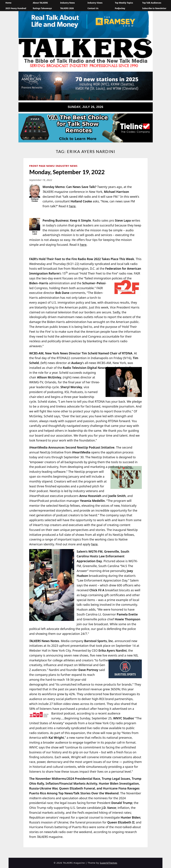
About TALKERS (40, 3)
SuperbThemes (109, 863)
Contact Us (93, 8)
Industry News (67, 3)
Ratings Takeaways (42, 8)
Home (8, 3)
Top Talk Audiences (152, 3)
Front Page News (42, 166)
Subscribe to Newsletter (154, 8)
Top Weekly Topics (124, 3)
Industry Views (95, 3)
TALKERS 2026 (67, 8)
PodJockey (120, 8)
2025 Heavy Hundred (16, 8)
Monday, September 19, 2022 (67, 172)
